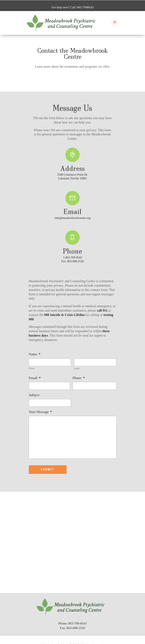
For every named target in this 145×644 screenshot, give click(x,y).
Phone (79, 378)
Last (77, 368)
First (32, 368)
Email (35, 378)
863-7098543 (85, 7)
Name (35, 354)
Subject (34, 395)
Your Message (40, 412)
